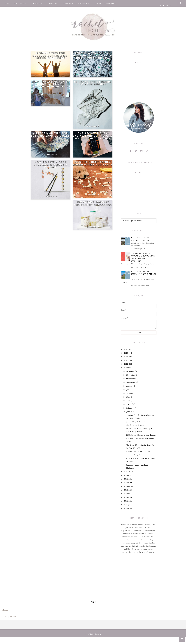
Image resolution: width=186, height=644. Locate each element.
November (131, 375)
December (131, 371)
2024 (126, 357)
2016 (126, 486)
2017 (126, 483)
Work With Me (84, 3)
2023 (126, 360)
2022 (126, 364)
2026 (126, 349)
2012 (126, 501)
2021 (126, 368)
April (129, 401)
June (128, 393)
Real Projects (38, 3)
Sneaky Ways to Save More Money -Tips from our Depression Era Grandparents (93, 57)
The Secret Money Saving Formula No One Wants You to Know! (93, 136)
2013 (126, 497)
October (130, 379)
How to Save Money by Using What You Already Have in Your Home (51, 86)
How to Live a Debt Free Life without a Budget (51, 165)
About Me (68, 3)
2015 (126, 490)
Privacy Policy (9, 617)
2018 (126, 479)
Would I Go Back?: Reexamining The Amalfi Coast (143, 274)
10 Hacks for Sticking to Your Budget (93, 83)
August (129, 386)
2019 (126, 475)
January (130, 412)
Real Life (54, 3)
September (131, 382)
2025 (126, 353)
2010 (126, 508)
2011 (126, 505)
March (129, 404)
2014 (126, 494)
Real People (20, 3)
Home (7, 3)
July (128, 390)
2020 (126, 472)
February (130, 408)
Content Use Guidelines (106, 3)
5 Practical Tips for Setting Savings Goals (51, 135)
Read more (145, 249)
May (128, 397)
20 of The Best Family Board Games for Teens (93, 163)
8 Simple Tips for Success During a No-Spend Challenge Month (51, 57)
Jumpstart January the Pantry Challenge (93, 203)
